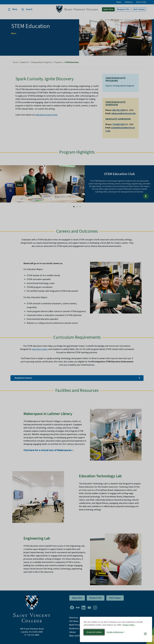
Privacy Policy (129, 625)
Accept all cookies (94, 632)
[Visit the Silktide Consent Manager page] (145, 634)
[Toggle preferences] (116, 632)
